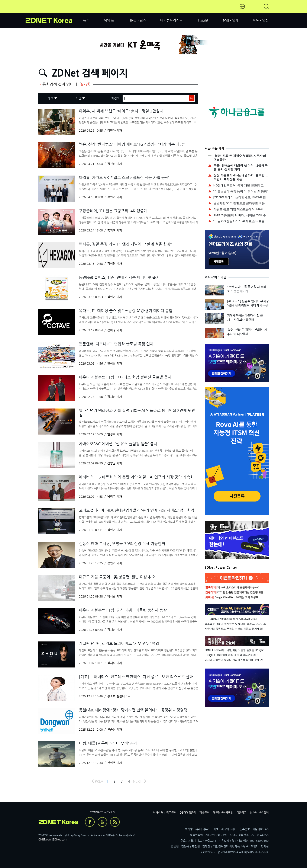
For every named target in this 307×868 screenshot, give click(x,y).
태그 (51, 98)
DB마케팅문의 (188, 813)
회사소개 (158, 813)
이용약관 (242, 813)
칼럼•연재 (231, 20)
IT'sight (202, 20)
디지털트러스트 (171, 20)
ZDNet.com (60, 840)
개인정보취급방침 (223, 813)
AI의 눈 (109, 20)
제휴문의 (204, 813)
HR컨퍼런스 (137, 20)
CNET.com (45, 840)
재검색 (115, 98)
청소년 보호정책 (259, 813)
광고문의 (171, 813)
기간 (78, 98)
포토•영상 (261, 20)
